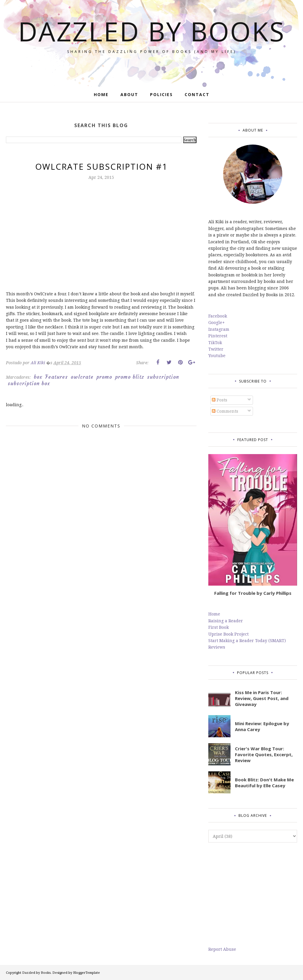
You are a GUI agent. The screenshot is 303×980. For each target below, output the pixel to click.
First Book (219, 627)
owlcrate (82, 377)
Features (57, 377)
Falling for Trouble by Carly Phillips (253, 593)
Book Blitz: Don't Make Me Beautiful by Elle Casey (264, 783)
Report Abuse (222, 949)
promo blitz (130, 377)
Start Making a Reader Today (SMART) (247, 640)
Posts (220, 400)
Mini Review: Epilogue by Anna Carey (262, 726)
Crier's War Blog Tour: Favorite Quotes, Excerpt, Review (264, 754)
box (38, 377)
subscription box (29, 383)
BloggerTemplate (87, 972)
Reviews (217, 647)
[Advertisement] (253, 894)
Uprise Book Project (228, 634)
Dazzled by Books (152, 31)
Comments (225, 411)
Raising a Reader (226, 621)
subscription (163, 377)
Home (214, 614)
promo (104, 377)
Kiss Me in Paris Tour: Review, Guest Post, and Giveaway (262, 698)
